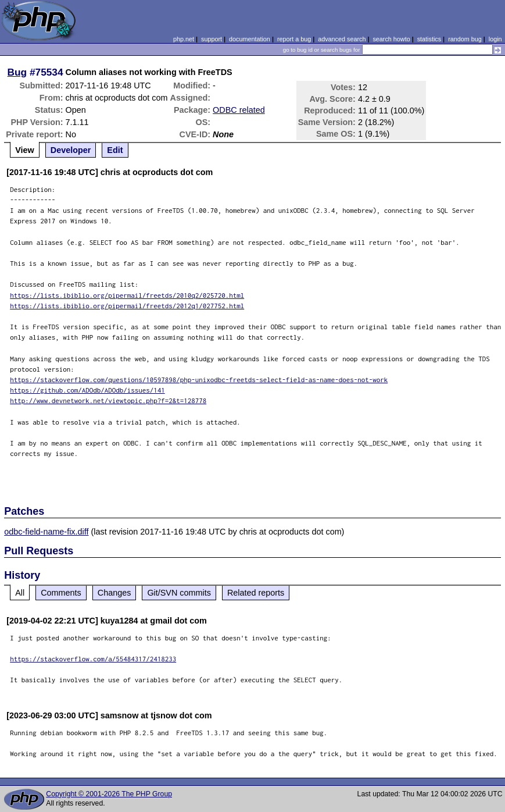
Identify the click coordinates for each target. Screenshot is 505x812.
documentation (250, 39)
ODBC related (239, 110)
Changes (114, 593)
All (20, 593)
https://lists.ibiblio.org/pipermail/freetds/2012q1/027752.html (127, 306)
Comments (61, 593)
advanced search (342, 39)
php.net (184, 39)
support (212, 39)
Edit (115, 150)
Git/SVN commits (179, 593)
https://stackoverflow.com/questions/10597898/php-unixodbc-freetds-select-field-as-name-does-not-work (199, 380)
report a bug (294, 39)
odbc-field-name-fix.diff (46, 532)
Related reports (256, 593)
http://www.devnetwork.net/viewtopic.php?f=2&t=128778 (108, 400)
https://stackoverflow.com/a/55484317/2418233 (93, 659)
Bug (17, 72)
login (495, 39)
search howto (391, 39)
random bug (465, 39)
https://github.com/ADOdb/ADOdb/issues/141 (87, 390)
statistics (429, 39)
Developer (71, 150)
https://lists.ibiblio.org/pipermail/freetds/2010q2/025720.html (127, 295)
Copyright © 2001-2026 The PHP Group (109, 794)
